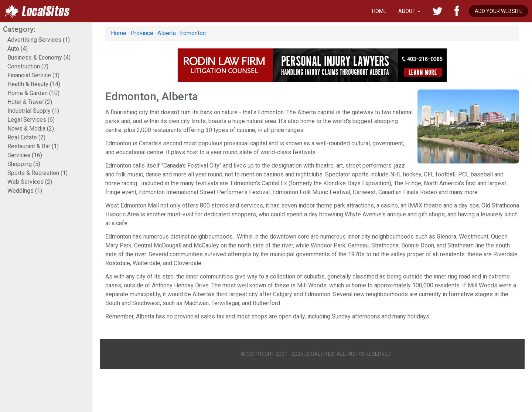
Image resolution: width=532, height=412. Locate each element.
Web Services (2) (30, 182)
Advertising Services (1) (39, 40)
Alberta (167, 33)
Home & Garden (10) (33, 93)
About (409, 11)
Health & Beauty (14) (34, 84)
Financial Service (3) (33, 75)
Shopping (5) (24, 164)
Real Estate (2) (26, 137)
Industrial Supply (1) (33, 111)
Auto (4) (18, 49)
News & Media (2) (31, 129)
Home (379, 11)
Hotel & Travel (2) (30, 102)
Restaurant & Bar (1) (33, 146)
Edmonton (193, 33)
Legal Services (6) (31, 120)
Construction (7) (28, 66)
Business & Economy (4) (39, 58)
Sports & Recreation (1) (37, 173)
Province (142, 33)
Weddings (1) (25, 191)
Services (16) (25, 155)
